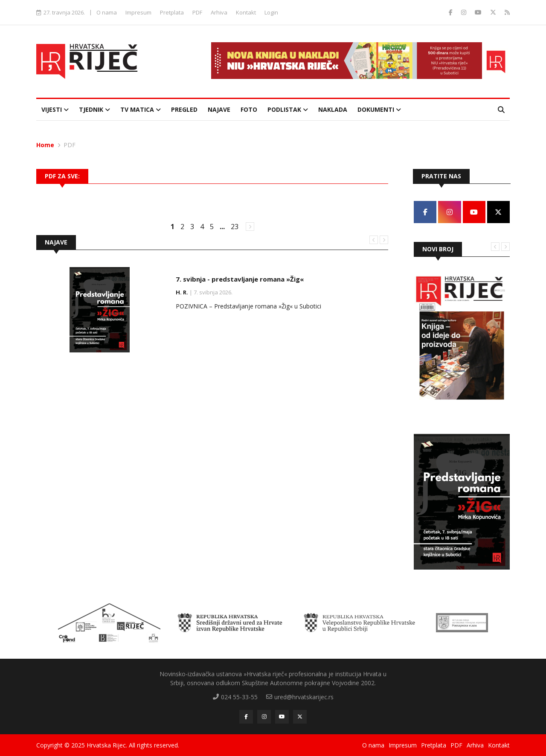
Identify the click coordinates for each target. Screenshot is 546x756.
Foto (249, 109)
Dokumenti (379, 109)
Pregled (184, 109)
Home (45, 145)
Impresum (138, 12)
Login (271, 12)
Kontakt (246, 12)
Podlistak (288, 109)
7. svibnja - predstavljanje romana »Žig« (240, 279)
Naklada (333, 109)
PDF (197, 12)
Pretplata (172, 12)
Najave (219, 109)
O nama (107, 12)
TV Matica (141, 109)
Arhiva (219, 12)
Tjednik (94, 109)
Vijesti (55, 109)
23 (235, 227)
